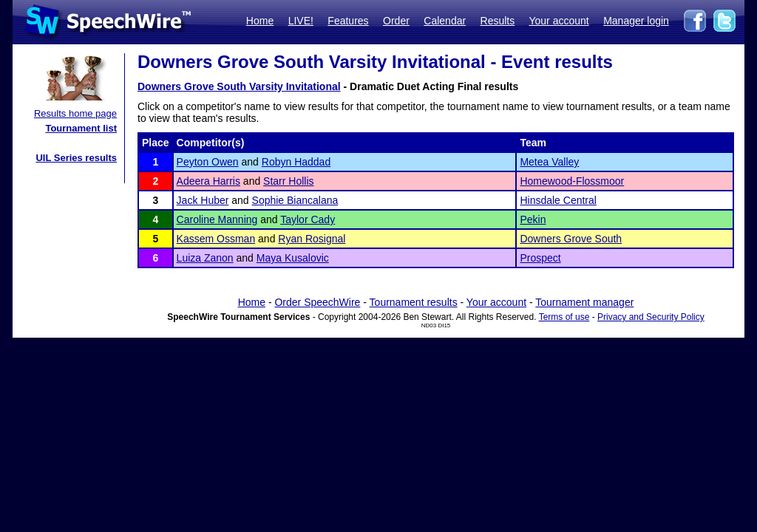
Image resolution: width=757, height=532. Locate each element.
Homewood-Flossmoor (572, 181)
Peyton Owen (208, 162)
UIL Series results (76, 158)
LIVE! (301, 21)
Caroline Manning (217, 219)
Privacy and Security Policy (651, 317)
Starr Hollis (288, 181)
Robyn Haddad (296, 162)
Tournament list (81, 128)
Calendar (445, 21)
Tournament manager (584, 302)
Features (348, 21)
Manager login (636, 21)
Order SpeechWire (317, 302)
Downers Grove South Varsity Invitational (239, 86)
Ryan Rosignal (312, 239)
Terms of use (564, 317)
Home (260, 21)
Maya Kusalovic (293, 258)
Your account (559, 21)
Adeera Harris (208, 181)
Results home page (75, 113)
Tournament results (414, 302)
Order (396, 21)
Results (498, 21)
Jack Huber (203, 200)
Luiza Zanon (205, 258)
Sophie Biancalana (295, 200)
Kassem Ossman (216, 239)
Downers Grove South (571, 239)
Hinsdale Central (558, 200)
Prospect (540, 258)
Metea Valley (549, 162)
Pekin (533, 219)
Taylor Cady (308, 219)
